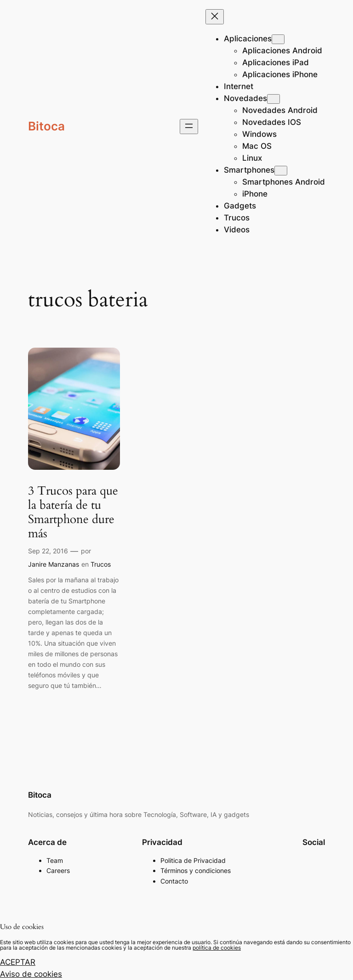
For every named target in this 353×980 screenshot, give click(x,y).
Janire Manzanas (54, 564)
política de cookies (217, 948)
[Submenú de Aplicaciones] (278, 39)
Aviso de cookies (31, 974)
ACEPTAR (18, 962)
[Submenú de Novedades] (273, 99)
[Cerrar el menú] (215, 17)
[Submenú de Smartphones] (281, 171)
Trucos (101, 564)
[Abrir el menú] (189, 127)
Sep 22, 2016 (48, 551)
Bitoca (46, 126)
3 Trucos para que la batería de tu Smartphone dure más (73, 512)
